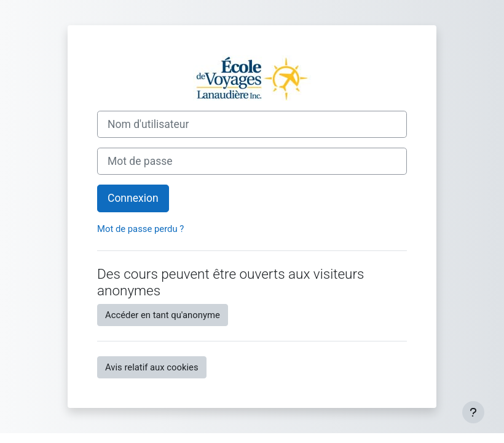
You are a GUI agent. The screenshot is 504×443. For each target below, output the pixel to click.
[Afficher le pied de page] (473, 412)
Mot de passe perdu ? (140, 229)
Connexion (133, 198)
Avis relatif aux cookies (152, 367)
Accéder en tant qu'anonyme (163, 315)
